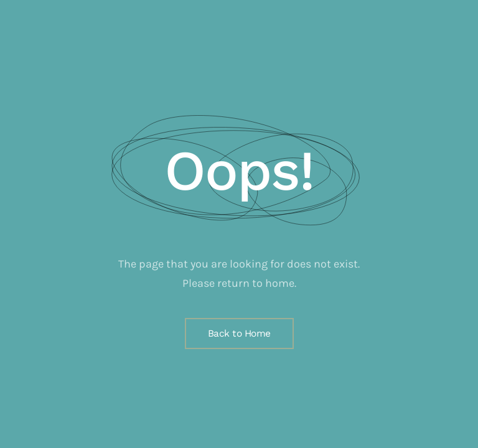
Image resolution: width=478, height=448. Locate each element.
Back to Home (239, 334)
